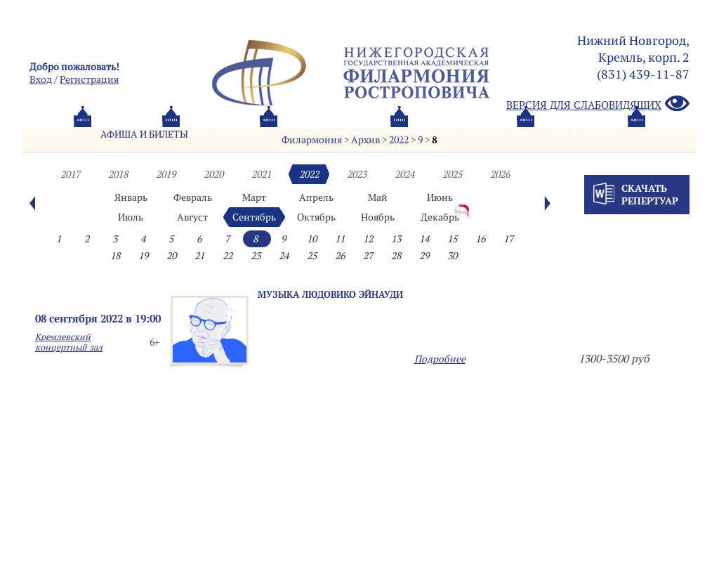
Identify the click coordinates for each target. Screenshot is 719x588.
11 (340, 239)
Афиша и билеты (144, 134)
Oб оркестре (426, 134)
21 (199, 256)
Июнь (440, 197)
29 (424, 256)
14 (424, 239)
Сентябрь (254, 217)
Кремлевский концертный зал (69, 342)
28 (396, 256)
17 (508, 239)
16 (480, 239)
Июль (131, 217)
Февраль (193, 197)
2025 (452, 174)
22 (227, 256)
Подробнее (440, 359)
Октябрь (316, 217)
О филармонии (335, 134)
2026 (500, 174)
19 (143, 256)
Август (192, 217)
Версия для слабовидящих (598, 104)
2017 (70, 174)
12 (368, 239)
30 (452, 256)
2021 (261, 174)
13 (396, 239)
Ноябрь (378, 217)
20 (171, 256)
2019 (166, 174)
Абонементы (242, 134)
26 (340, 256)
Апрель (316, 197)
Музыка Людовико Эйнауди (330, 294)
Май (378, 197)
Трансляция (583, 134)
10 (312, 239)
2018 (118, 174)
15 (452, 239)
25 (312, 256)
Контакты (504, 134)
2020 (213, 174)
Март (254, 197)
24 (284, 256)
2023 (357, 174)
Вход (41, 79)
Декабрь (440, 217)
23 (256, 256)
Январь (131, 197)
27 (368, 256)
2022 (309, 174)
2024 (404, 174)
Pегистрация (89, 79)
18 (115, 256)
